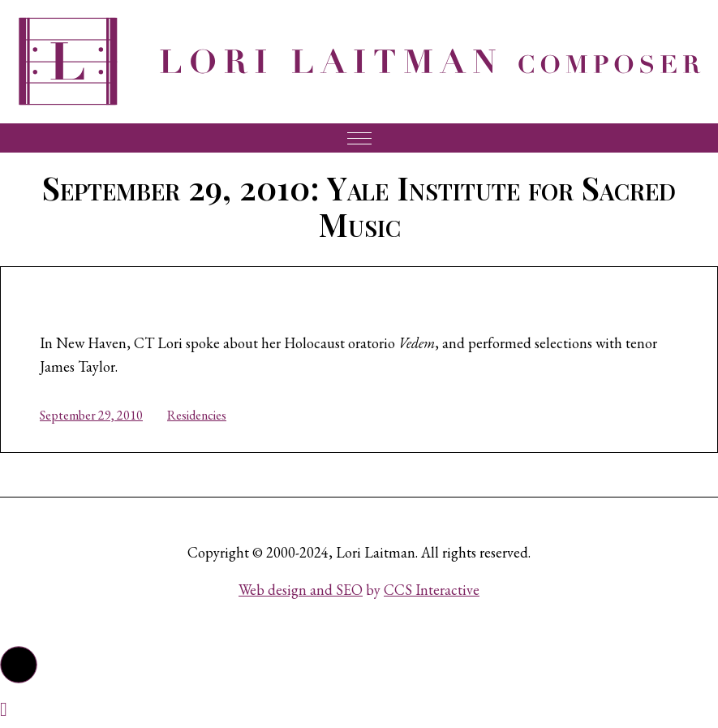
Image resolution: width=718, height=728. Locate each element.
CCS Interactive (432, 590)
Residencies (197, 415)
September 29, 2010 (91, 415)
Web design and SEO (301, 590)
